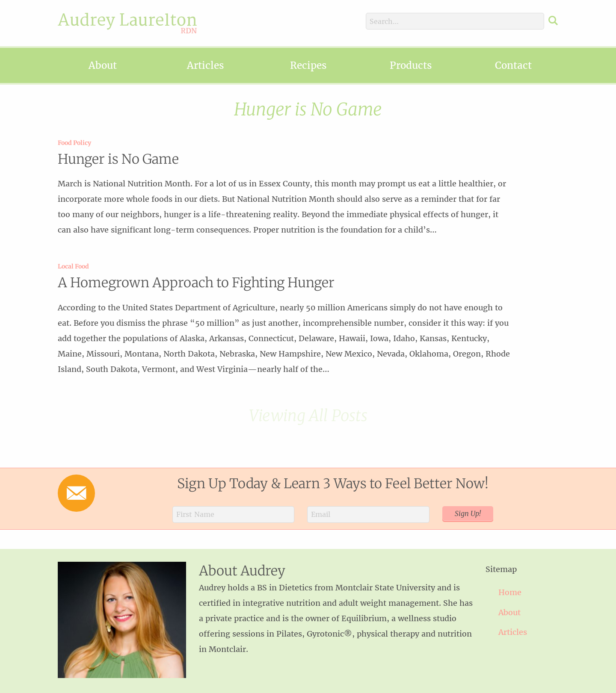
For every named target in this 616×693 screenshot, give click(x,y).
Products (411, 65)
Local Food (73, 266)
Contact (513, 65)
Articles (205, 65)
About (103, 65)
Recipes (308, 65)
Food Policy (74, 143)
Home (510, 592)
